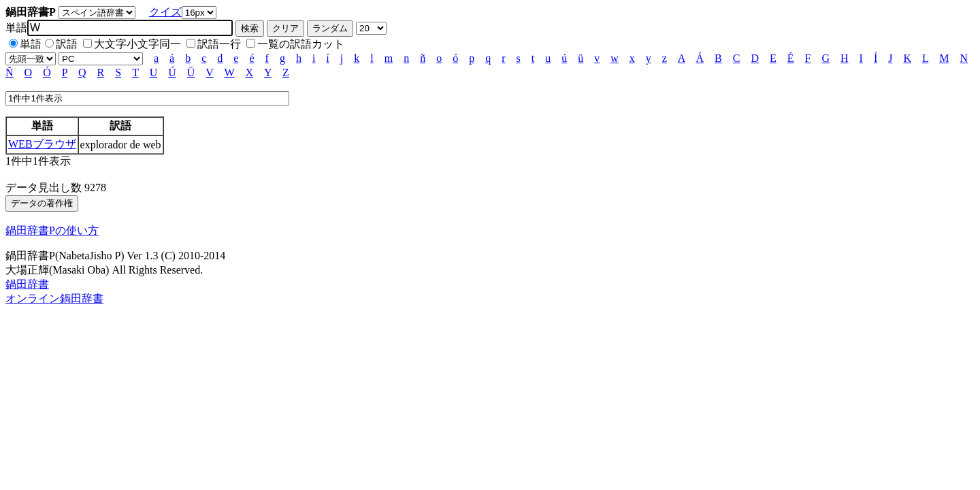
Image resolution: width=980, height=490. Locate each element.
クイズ (165, 12)
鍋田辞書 (27, 284)
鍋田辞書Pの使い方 (52, 230)
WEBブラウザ (42, 144)
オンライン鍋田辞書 (54, 298)
